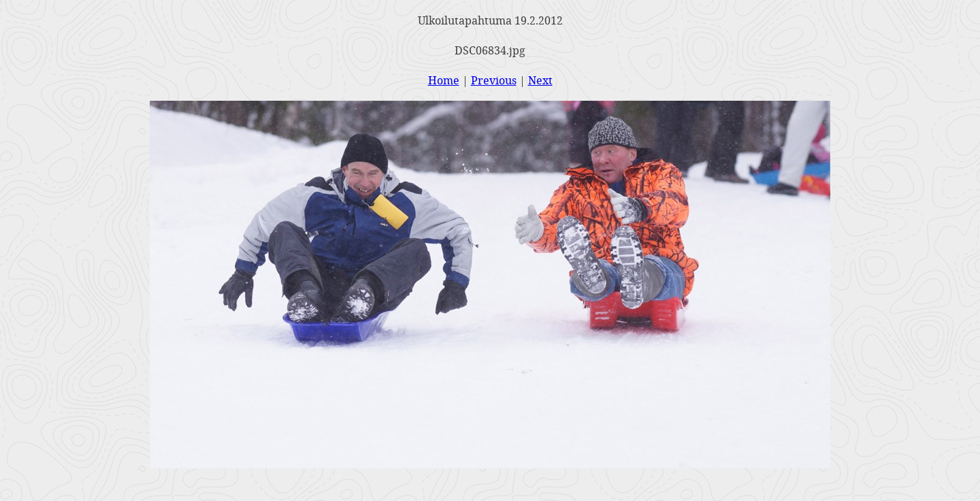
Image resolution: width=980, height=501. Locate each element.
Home (444, 80)
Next (540, 80)
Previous (494, 80)
